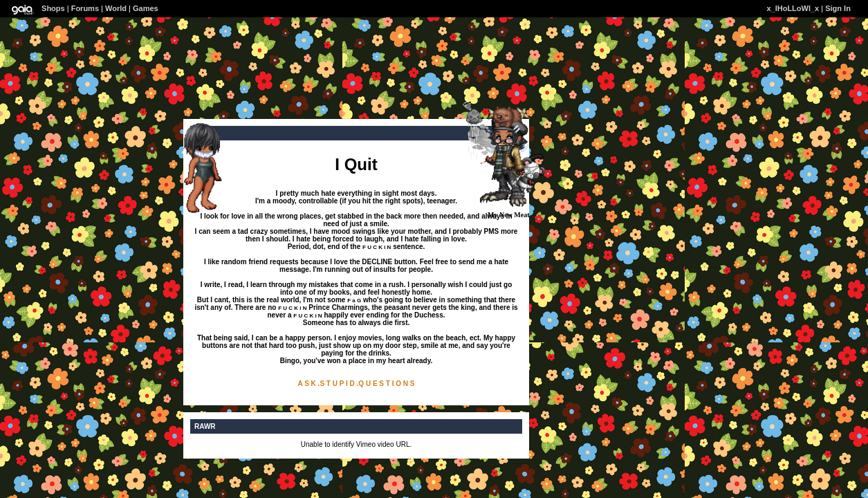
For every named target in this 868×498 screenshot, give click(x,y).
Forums (85, 8)
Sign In (838, 8)
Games (146, 8)
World (116, 8)
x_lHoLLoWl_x (793, 8)
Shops (53, 8)
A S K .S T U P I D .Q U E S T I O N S (357, 384)
